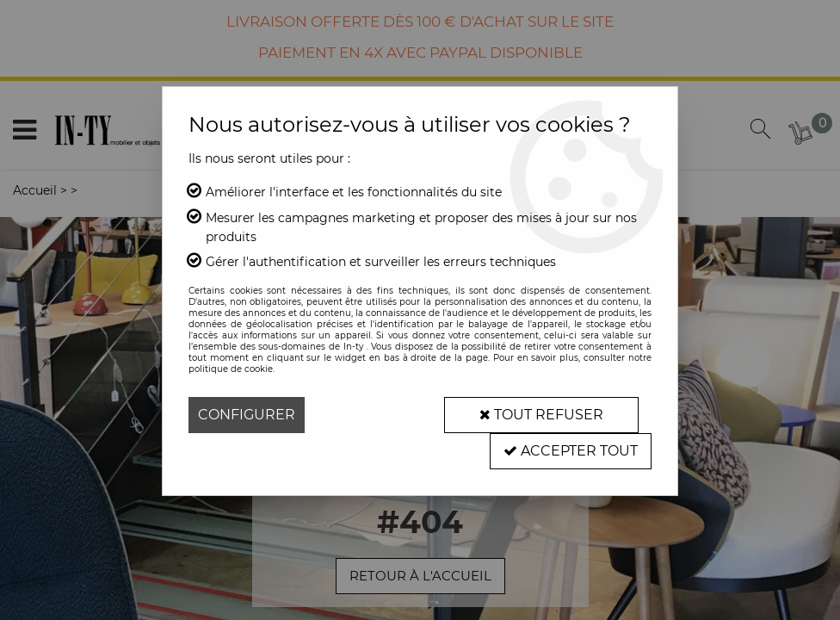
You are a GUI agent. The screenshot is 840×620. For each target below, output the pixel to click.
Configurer (247, 415)
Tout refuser (541, 415)
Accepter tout (571, 451)
